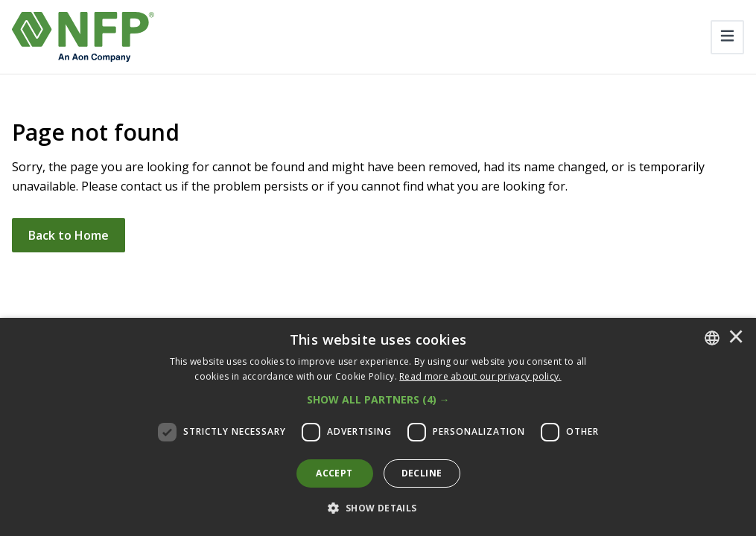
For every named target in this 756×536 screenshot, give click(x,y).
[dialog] (378, 427)
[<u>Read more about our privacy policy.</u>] (480, 376)
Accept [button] (334, 473)
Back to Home (69, 235)
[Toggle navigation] (727, 37)
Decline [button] (422, 473)
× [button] (736, 338)
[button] (378, 400)
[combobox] (712, 338)
